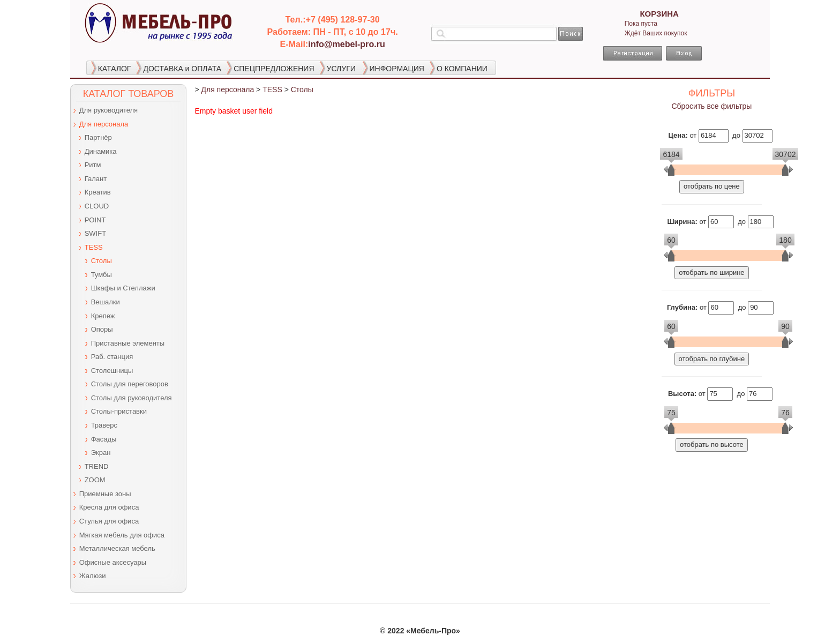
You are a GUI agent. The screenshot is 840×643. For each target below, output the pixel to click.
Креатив (98, 192)
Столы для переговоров (130, 384)
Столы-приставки (119, 411)
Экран (101, 453)
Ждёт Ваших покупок (656, 33)
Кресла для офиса (109, 507)
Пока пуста (641, 24)
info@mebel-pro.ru (347, 44)
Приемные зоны (105, 494)
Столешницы (112, 371)
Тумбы (102, 275)
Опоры (102, 329)
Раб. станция (112, 357)
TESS (94, 247)
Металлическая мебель (117, 548)
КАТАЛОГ (115, 69)
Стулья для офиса (109, 521)
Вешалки (106, 302)
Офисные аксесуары (113, 562)
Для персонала (104, 124)
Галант (96, 179)
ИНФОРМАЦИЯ (397, 69)
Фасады (104, 439)
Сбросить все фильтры (711, 106)
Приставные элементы (128, 343)
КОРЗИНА (659, 14)
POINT (95, 220)
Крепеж (103, 316)
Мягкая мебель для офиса (122, 535)
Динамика (101, 151)
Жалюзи (93, 576)
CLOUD (97, 206)
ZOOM (95, 480)
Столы (102, 261)
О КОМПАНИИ (462, 69)
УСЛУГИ (341, 69)
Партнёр (98, 137)
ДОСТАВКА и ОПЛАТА (182, 69)
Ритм (93, 165)
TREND (97, 466)
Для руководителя (108, 110)
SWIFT (95, 233)
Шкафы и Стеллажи (123, 288)
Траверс (104, 425)
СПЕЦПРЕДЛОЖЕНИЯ (274, 69)
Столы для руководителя (132, 398)
